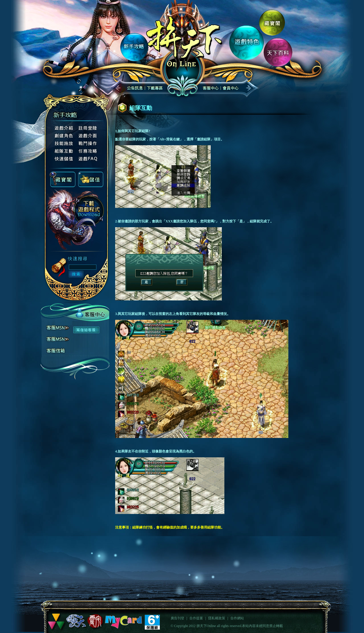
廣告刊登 (177, 618)
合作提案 (196, 618)
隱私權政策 (217, 618)
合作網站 (237, 618)
